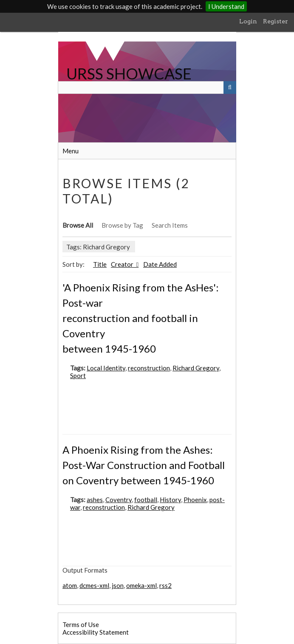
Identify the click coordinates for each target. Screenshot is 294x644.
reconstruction (149, 368)
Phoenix (195, 500)
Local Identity (106, 368)
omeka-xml (141, 585)
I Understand (226, 6)
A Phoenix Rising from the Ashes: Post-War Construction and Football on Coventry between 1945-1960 (144, 465)
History (170, 500)
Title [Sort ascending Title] (100, 264)
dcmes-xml (94, 585)
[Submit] (230, 88)
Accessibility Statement (96, 632)
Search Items (170, 225)
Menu (71, 151)
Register (276, 21)
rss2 (165, 585)
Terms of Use (81, 624)
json (118, 585)
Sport (78, 376)
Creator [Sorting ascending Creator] (123, 264)
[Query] (147, 88)
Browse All (78, 225)
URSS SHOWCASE (129, 73)
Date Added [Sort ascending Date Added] (160, 264)
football (146, 500)
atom (70, 585)
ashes (95, 500)
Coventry (119, 500)
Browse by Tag (122, 225)
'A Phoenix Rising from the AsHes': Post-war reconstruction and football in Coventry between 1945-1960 (141, 318)
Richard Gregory (196, 368)
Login (248, 21)
